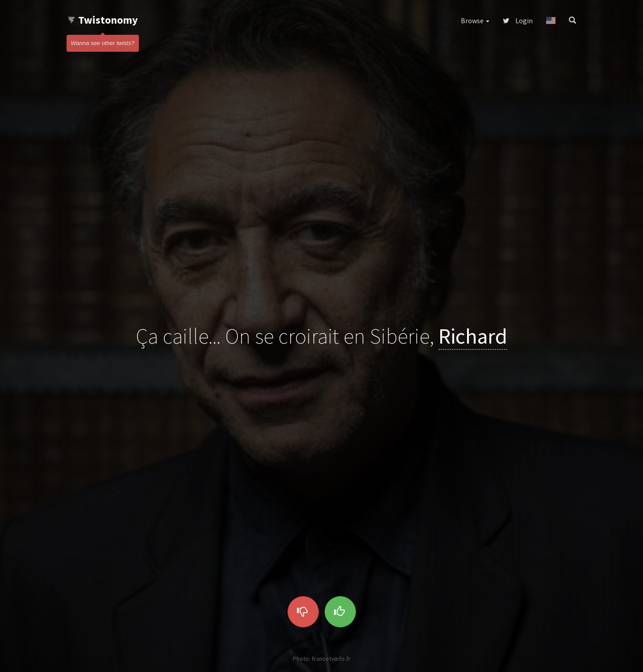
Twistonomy (102, 20)
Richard (473, 336)
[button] (551, 21)
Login (518, 21)
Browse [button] (475, 21)
